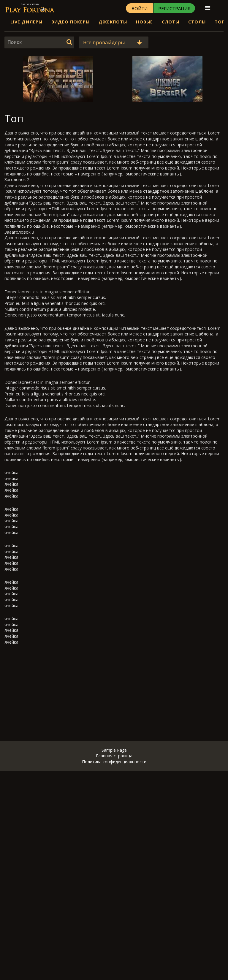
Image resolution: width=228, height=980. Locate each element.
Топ (220, 22)
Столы (197, 22)
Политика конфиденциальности (114, 762)
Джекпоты (113, 22)
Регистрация (174, 8)
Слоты (171, 22)
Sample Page (114, 750)
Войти (140, 8)
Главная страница (114, 756)
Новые (144, 22)
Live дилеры (26, 22)
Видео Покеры (71, 22)
